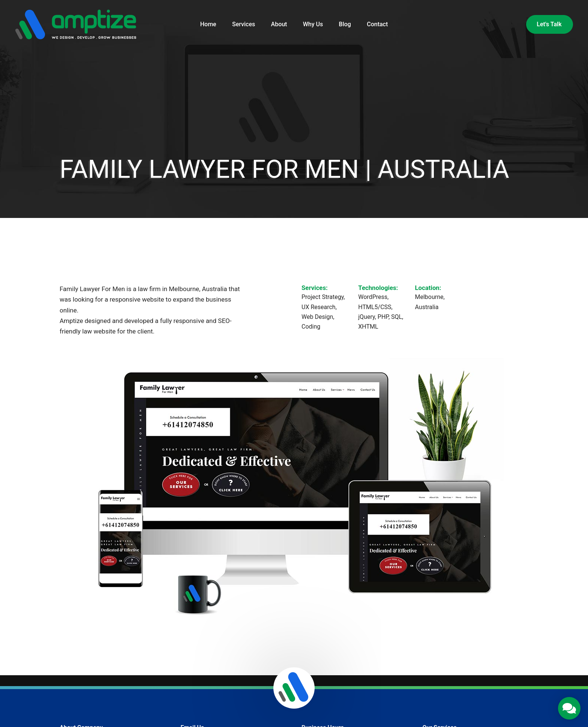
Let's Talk (549, 24)
